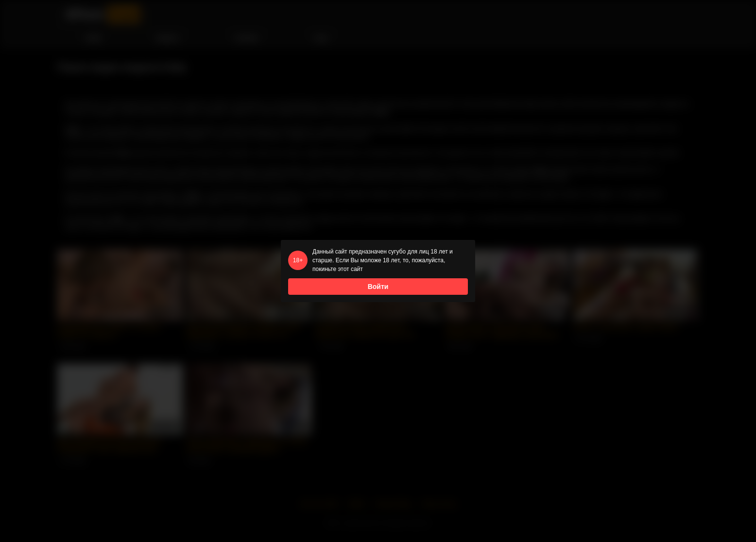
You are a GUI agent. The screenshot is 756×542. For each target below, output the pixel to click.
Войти (378, 287)
